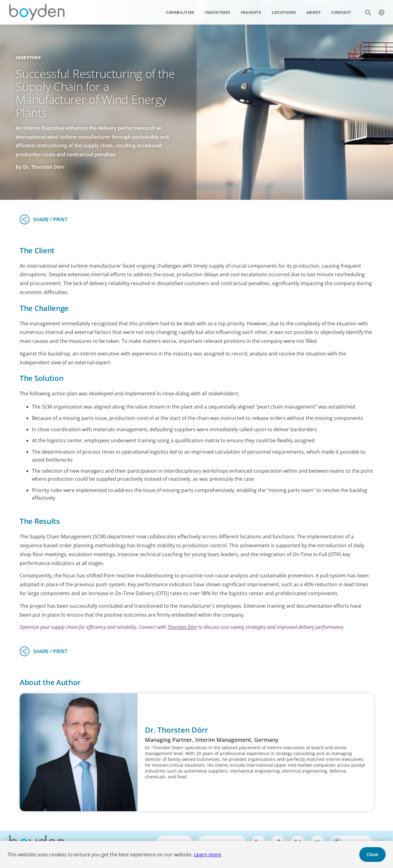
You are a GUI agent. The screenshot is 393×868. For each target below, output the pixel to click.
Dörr (192, 627)
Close (372, 854)
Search (365, 9)
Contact (341, 12)
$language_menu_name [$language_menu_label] (378, 9)
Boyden (37, 12)
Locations (284, 12)
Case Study (28, 57)
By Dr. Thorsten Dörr (40, 167)
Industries (217, 12)
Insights (251, 12)
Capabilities (180, 12)
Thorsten (177, 627)
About (314, 12)
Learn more (208, 854)
